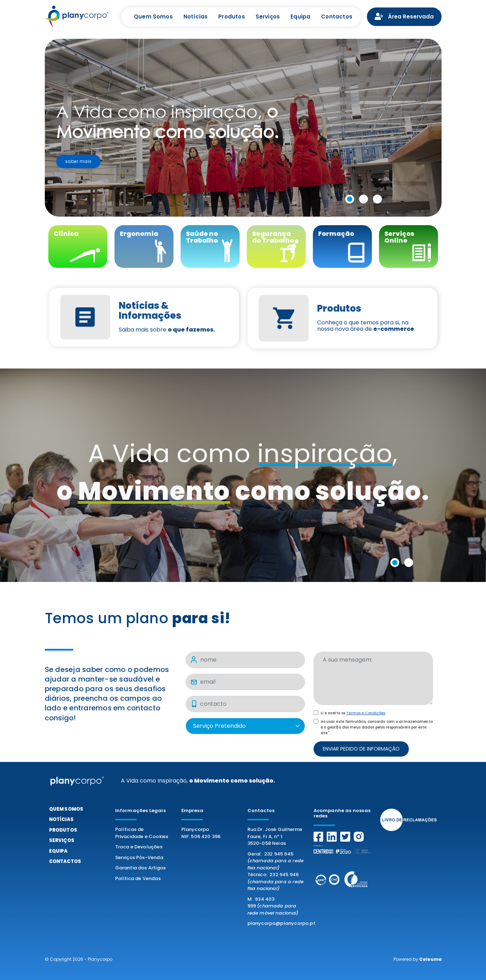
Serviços (268, 17)
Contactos (337, 17)
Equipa (300, 17)
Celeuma (430, 959)
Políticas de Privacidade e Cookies (142, 833)
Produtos (231, 17)
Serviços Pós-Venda (139, 857)
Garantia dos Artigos (141, 868)
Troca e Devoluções (139, 847)
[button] (351, 200)
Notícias (196, 17)
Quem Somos (153, 17)
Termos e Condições (366, 713)
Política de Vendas (138, 878)
